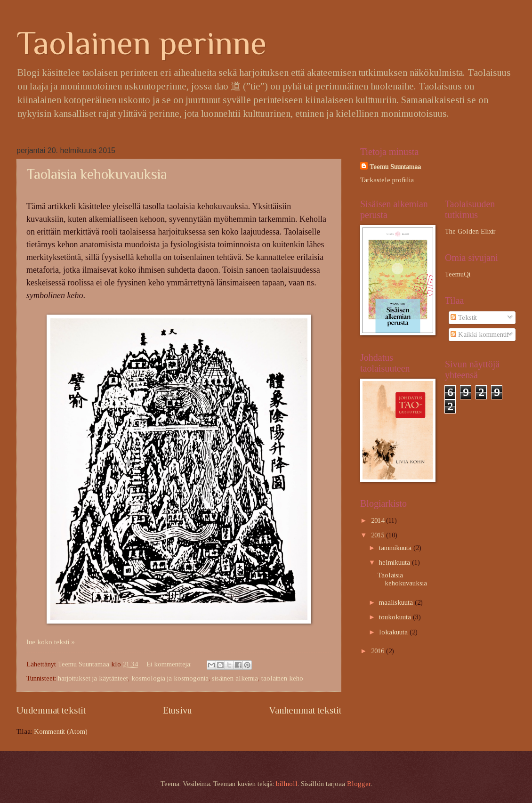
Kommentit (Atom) (61, 731)
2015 (379, 535)
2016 (379, 651)
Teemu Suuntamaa (395, 167)
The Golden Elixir (470, 231)
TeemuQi (458, 274)
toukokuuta (396, 617)
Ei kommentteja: (170, 664)
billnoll (287, 784)
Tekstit (464, 317)
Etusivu (177, 710)
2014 (379, 520)
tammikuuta (396, 548)
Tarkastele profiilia (387, 180)
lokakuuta (394, 632)
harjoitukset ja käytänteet (93, 678)
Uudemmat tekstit (51, 710)
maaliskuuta (397, 602)
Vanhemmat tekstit (305, 710)
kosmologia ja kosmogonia (170, 678)
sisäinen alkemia (235, 678)
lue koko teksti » (51, 642)
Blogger (359, 784)
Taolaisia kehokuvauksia (97, 174)
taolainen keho (282, 678)
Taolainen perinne (141, 43)
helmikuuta (395, 562)
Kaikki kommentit (480, 334)
